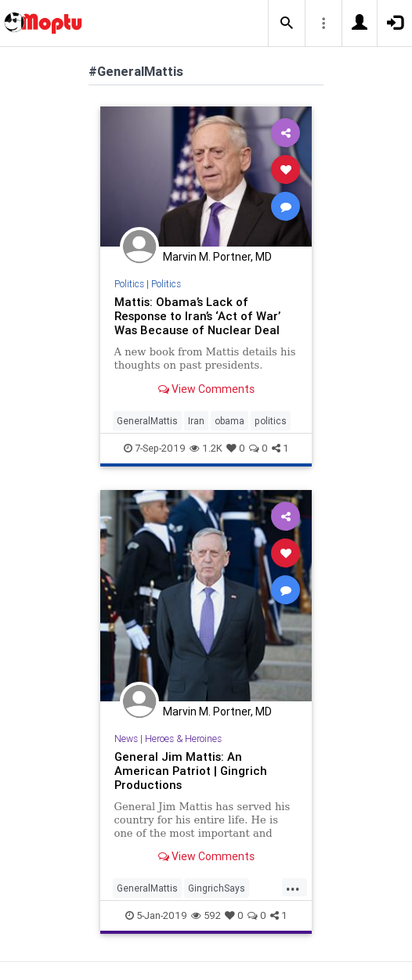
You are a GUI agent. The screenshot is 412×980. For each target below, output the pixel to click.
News (126, 739)
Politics (129, 284)
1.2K (206, 448)
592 (206, 915)
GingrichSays (217, 888)
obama (229, 421)
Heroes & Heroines (183, 739)
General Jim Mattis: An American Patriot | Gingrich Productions (191, 771)
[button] (287, 23)
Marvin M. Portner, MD (217, 257)
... (293, 887)
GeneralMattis (147, 421)
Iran (196, 421)
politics (271, 421)
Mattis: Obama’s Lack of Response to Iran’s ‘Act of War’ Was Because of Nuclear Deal (197, 316)
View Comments (206, 389)
